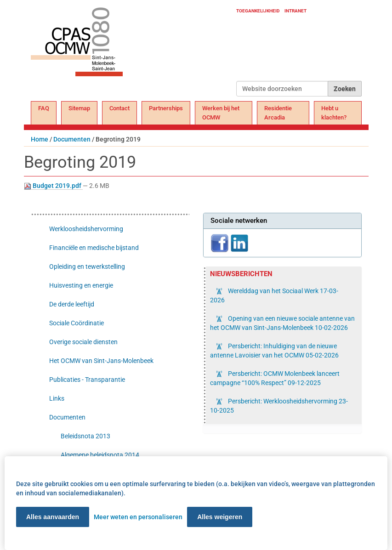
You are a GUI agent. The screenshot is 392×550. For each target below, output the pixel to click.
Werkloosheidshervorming (86, 229)
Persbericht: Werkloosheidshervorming (279, 406)
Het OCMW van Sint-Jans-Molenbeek (101, 361)
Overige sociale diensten (83, 342)
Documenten (72, 139)
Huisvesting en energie (81, 285)
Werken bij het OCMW (221, 113)
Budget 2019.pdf (53, 186)
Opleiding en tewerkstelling (87, 266)
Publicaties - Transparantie (87, 380)
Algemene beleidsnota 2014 (100, 455)
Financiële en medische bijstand (94, 248)
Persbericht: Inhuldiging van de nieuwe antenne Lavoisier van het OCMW (274, 351)
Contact (119, 108)
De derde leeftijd (72, 304)
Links (57, 398)
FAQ (44, 108)
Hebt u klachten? (334, 113)
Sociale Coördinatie (77, 323)
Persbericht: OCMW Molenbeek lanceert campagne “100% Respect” (275, 378)
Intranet (295, 11)
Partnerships (166, 108)
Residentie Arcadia (278, 113)
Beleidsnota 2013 (85, 436)
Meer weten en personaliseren (138, 517)
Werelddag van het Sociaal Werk (274, 295)
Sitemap (79, 108)
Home (40, 139)
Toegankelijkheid (258, 11)
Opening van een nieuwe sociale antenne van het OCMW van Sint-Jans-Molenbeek (282, 323)
